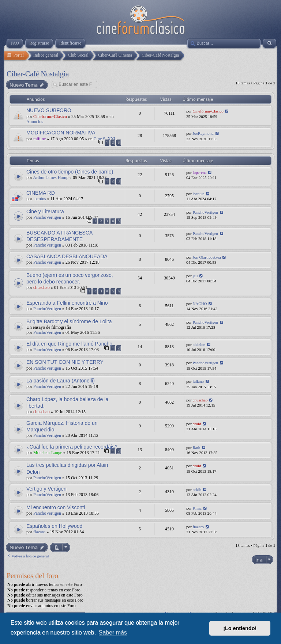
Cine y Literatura (45, 212)
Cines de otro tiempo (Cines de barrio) (70, 172)
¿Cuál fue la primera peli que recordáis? (72, 447)
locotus (40, 199)
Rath (196, 447)
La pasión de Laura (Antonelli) (61, 381)
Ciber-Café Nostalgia (38, 74)
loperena (199, 172)
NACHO (200, 304)
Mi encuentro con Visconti (56, 507)
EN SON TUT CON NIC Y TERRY (65, 362)
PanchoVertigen (47, 217)
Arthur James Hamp (51, 178)
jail (195, 276)
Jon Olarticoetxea (207, 257)
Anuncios (35, 122)
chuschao (42, 287)
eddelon (199, 344)
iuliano (198, 381)
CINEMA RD (41, 193)
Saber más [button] (113, 632)
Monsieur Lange (48, 453)
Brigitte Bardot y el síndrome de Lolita (69, 321)
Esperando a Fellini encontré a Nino (67, 303)
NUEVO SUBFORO (49, 110)
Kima (197, 508)
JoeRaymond (203, 133)
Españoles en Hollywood (54, 526)
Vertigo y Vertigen (46, 489)
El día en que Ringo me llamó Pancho (69, 344)
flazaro (39, 532)
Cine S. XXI (105, 139)
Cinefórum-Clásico (50, 117)
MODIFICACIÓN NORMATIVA (61, 133)
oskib (197, 489)
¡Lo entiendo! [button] (240, 628)
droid (197, 424)
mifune (40, 139)
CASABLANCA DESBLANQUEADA (67, 256)
